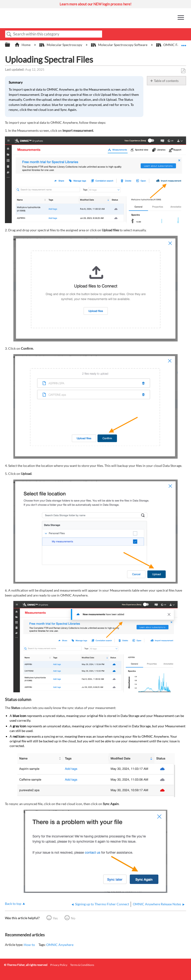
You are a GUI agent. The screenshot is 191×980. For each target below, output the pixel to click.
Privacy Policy (59, 965)
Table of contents (166, 81)
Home (23, 45)
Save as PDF (183, 71)
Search (9, 34)
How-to (29, 945)
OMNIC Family (171, 45)
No (73, 918)
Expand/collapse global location (184, 43)
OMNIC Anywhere (60, 945)
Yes (55, 918)
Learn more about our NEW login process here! (95, 4)
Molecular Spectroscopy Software (120, 45)
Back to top (13, 904)
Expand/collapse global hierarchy (11, 45)
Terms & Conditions (82, 965)
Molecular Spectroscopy (61, 45)
